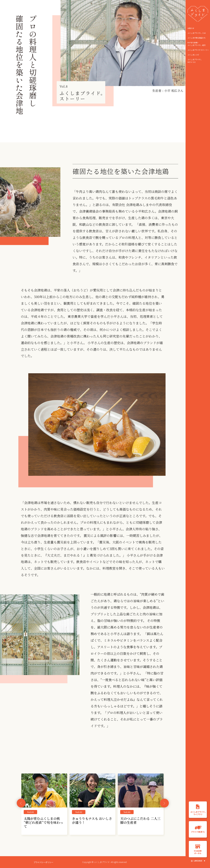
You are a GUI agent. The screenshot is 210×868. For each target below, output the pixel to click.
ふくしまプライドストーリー (198, 50)
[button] (164, 803)
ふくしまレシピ (193, 55)
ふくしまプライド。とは (197, 33)
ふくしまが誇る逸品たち (197, 38)
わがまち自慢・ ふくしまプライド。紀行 (197, 44)
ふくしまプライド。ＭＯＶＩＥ (195, 61)
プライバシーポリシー (43, 862)
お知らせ (191, 28)
